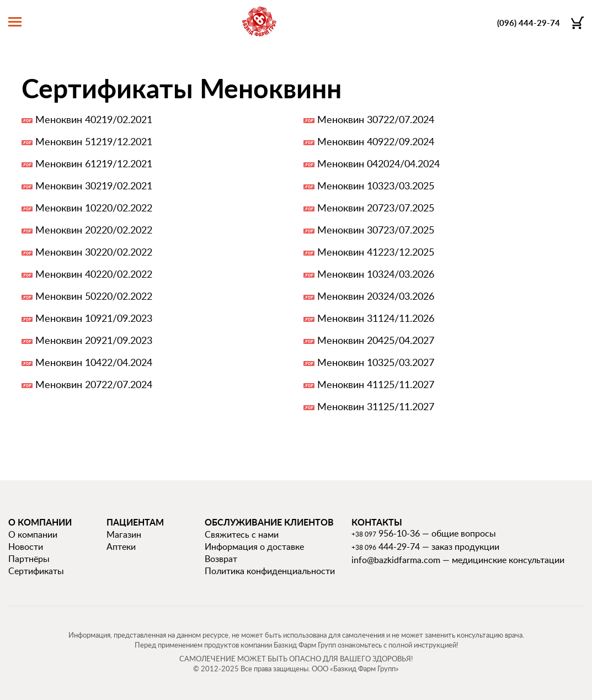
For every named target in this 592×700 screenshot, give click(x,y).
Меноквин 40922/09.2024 (376, 141)
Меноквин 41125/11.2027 (376, 384)
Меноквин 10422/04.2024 (94, 362)
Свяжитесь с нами (242, 534)
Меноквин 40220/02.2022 (94, 274)
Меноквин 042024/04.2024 (378, 163)
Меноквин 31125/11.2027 (376, 406)
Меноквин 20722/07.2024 (94, 384)
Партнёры (29, 559)
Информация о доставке (254, 547)
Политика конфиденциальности (270, 571)
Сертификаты (36, 571)
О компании (33, 534)
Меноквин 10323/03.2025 (376, 185)
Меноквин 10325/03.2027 (376, 362)
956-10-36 (386, 533)
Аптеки (121, 547)
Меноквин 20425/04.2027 (376, 340)
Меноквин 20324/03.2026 (376, 296)
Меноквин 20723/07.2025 (376, 208)
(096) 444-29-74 (529, 23)
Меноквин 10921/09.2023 (94, 318)
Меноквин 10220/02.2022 (94, 208)
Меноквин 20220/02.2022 (94, 230)
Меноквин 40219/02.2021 (94, 119)
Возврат (221, 559)
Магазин (124, 534)
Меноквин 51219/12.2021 (94, 141)
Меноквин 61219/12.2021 (94, 163)
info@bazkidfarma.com (396, 560)
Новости (26, 547)
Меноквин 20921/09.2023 (94, 340)
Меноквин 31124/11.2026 (376, 318)
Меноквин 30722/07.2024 (376, 119)
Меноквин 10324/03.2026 (376, 274)
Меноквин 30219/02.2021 (94, 185)
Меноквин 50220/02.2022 (94, 296)
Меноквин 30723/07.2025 (376, 230)
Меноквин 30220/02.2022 (94, 252)
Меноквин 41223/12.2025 (376, 252)
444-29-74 (386, 547)
